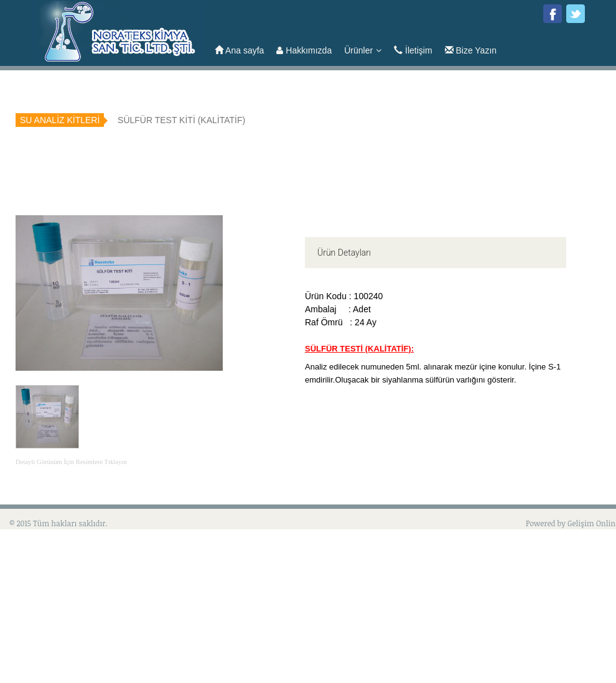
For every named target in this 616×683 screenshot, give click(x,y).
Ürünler (363, 50)
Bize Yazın (471, 50)
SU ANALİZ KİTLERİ (60, 120)
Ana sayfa (239, 50)
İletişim (413, 50)
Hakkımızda (304, 50)
